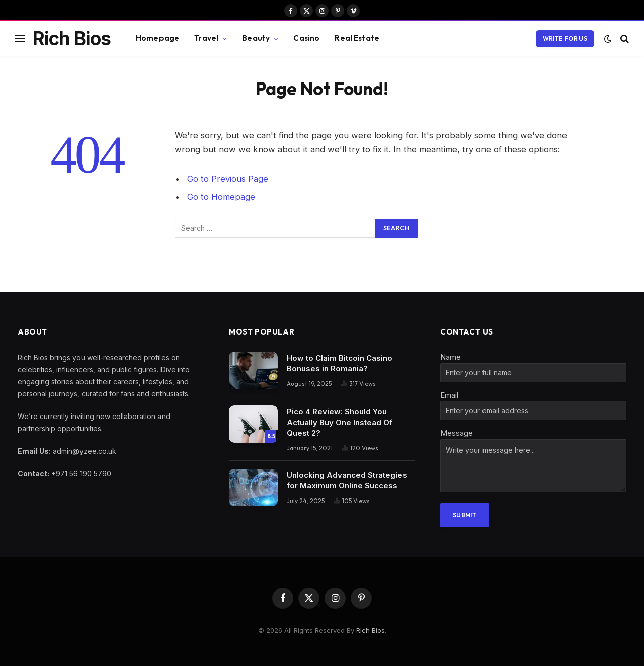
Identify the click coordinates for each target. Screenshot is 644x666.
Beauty (256, 38)
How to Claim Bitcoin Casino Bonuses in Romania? (340, 363)
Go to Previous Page (228, 179)
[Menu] (20, 38)
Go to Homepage (221, 197)
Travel (206, 38)
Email (449, 395)
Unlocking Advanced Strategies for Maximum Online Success (347, 480)
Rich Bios (371, 630)
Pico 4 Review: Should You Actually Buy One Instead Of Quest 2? (340, 422)
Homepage (157, 38)
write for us (565, 38)
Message (457, 433)
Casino (306, 38)
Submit (465, 515)
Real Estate (357, 38)
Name (451, 357)
